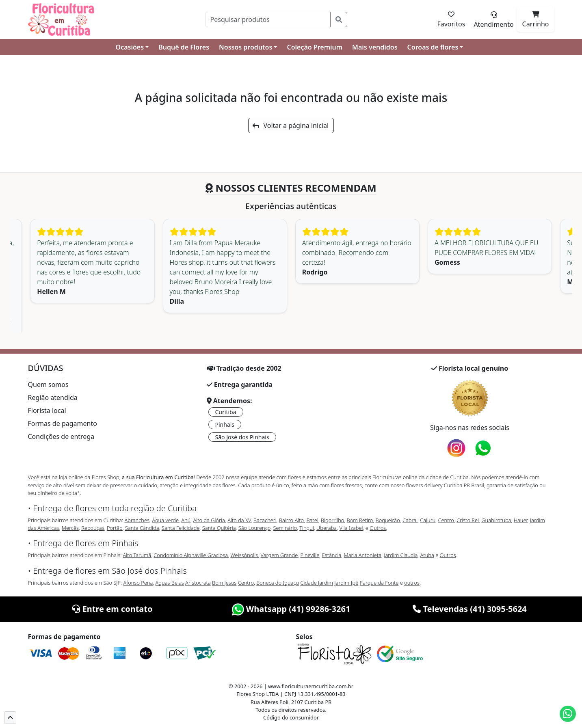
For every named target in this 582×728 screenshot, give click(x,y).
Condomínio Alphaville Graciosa (191, 555)
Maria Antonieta (363, 555)
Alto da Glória (209, 520)
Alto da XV (239, 520)
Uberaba (327, 528)
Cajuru (428, 520)
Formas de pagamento (63, 423)
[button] (10, 718)
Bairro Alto (291, 520)
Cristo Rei (468, 520)
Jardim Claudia (401, 555)
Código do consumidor (291, 717)
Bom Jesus (224, 583)
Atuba (427, 555)
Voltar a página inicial (291, 125)
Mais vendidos (375, 47)
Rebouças (93, 528)
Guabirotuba (496, 520)
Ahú (186, 520)
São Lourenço (255, 528)
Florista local (47, 410)
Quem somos (48, 385)
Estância (332, 555)
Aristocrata (198, 583)
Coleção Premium (315, 47)
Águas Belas (170, 583)
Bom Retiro (360, 520)
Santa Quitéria (219, 528)
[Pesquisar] (268, 19)
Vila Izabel (351, 528)
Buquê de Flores (184, 47)
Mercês (70, 528)
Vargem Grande (279, 555)
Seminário (285, 528)
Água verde (165, 520)
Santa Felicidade (181, 528)
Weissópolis (244, 555)
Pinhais (225, 424)
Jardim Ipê (346, 583)
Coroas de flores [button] (433, 47)
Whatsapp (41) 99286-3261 (291, 609)
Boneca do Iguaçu (278, 583)
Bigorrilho (332, 520)
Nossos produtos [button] (246, 47)
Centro (446, 520)
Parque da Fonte (379, 583)
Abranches (137, 520)
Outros (378, 528)
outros (412, 583)
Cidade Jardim (317, 583)
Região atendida (53, 397)
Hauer (521, 520)
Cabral (410, 520)
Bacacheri (265, 520)
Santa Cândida (142, 528)
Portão (115, 528)
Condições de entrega (61, 436)
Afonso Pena (138, 583)
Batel (312, 520)
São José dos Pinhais (242, 437)
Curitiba (226, 412)
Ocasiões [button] (130, 47)
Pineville (310, 555)
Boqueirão (388, 520)
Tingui (307, 528)
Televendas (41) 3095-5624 (470, 609)
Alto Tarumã (137, 555)
